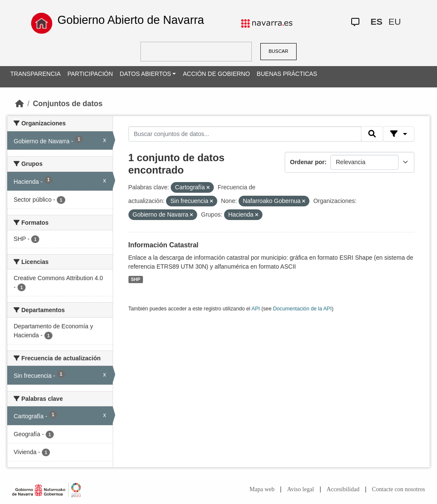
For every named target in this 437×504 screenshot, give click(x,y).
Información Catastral (163, 245)
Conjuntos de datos (68, 104)
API (256, 309)
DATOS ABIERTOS (146, 74)
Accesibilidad (343, 489)
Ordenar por (307, 162)
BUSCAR (279, 51)
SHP (136, 279)
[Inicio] (20, 104)
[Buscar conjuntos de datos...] (245, 134)
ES (376, 22)
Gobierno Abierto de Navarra (131, 20)
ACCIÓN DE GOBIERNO (216, 74)
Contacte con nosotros (399, 489)
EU (395, 22)
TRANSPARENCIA (35, 74)
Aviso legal (301, 489)
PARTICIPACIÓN (90, 74)
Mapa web (262, 489)
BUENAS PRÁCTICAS (287, 74)
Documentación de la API (303, 309)
